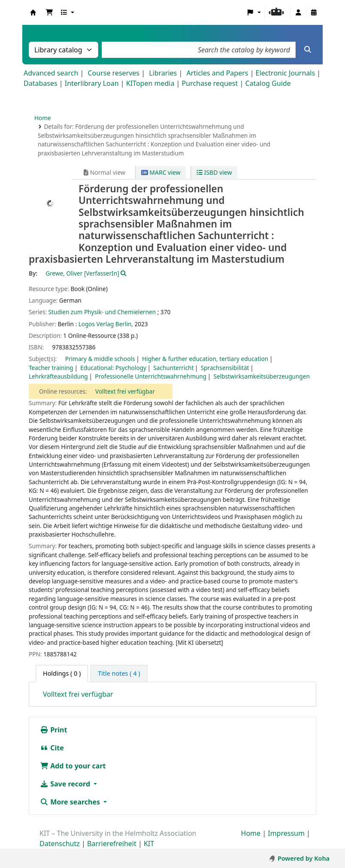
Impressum (286, 833)
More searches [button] (71, 802)
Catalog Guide (268, 83)
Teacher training (51, 368)
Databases (41, 83)
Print (53, 730)
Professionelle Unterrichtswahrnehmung (151, 376)
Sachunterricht (173, 368)
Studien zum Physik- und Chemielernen (102, 312)
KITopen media (150, 83)
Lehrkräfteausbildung (58, 376)
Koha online (33, 12)
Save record (66, 784)
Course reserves (113, 73)
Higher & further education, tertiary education (205, 359)
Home (43, 118)
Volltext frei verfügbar (125, 391)
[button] (49, 12)
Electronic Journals (286, 73)
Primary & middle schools (100, 359)
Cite (52, 748)
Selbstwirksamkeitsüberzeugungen (262, 376)
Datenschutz (60, 844)
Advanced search (51, 73)
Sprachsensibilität (225, 368)
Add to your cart (73, 766)
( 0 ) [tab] (62, 673)
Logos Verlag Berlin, (106, 324)
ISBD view (214, 172)
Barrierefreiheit (112, 844)
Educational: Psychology (113, 368)
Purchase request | (214, 83)
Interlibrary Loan (92, 83)
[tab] (119, 674)
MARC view (161, 172)
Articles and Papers (217, 73)
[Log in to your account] (298, 12)
